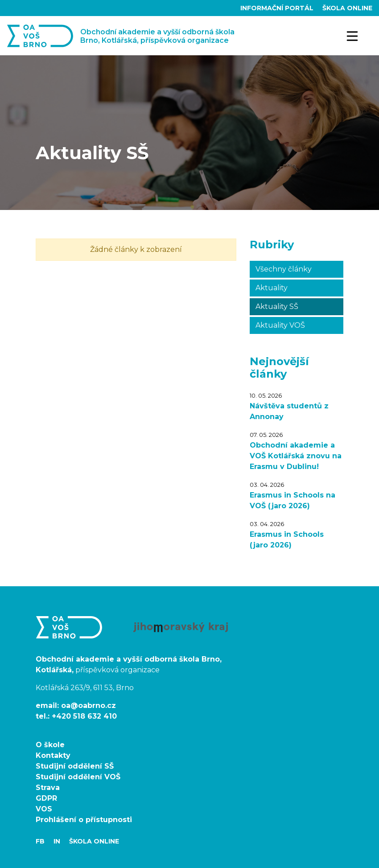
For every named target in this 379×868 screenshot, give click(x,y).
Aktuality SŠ (277, 306)
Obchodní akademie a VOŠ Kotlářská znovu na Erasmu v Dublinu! (296, 456)
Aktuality (272, 288)
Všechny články (284, 269)
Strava (48, 788)
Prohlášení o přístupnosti (84, 820)
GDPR (46, 798)
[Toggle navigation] (353, 36)
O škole (50, 745)
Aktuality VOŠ (280, 325)
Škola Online (347, 8)
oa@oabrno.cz (89, 706)
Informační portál (278, 8)
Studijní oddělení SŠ (75, 766)
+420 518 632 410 (84, 716)
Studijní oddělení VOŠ (78, 777)
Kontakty (53, 755)
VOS (44, 809)
